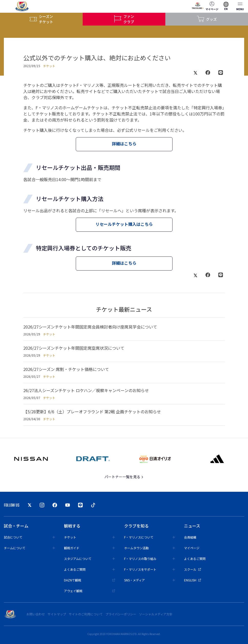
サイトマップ (57, 614)
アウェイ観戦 (90, 591)
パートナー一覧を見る (124, 477)
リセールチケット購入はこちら (124, 224)
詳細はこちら (124, 144)
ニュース (192, 526)
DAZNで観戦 (90, 580)
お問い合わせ (36, 614)
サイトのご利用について (86, 614)
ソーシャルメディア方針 (156, 614)
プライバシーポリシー (121, 614)
